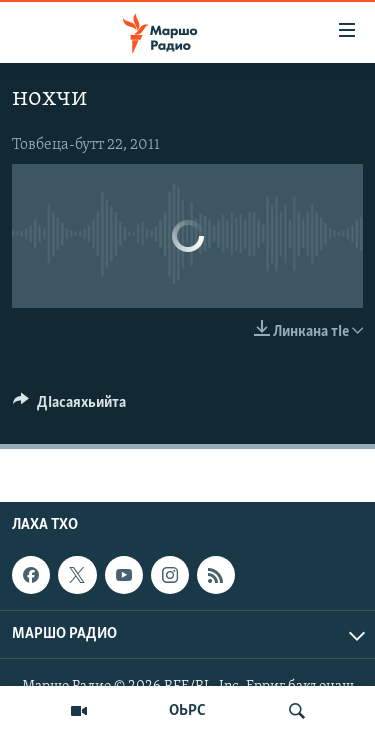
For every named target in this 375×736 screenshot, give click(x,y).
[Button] (69, 407)
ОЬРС (187, 711)
